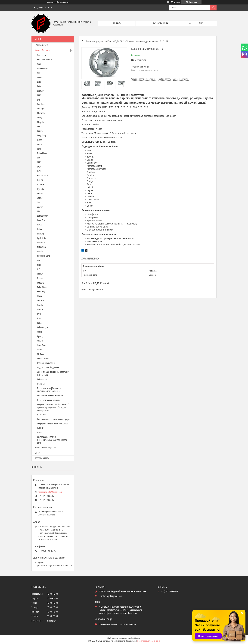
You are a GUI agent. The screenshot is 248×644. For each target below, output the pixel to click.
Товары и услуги (94, 41)
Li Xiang (41, 234)
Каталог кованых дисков (46, 448)
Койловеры (42, 379)
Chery (40, 118)
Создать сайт (53, 2)
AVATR (40, 78)
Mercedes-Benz (43, 256)
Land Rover (42, 220)
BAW (39, 86)
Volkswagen (42, 327)
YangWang (42, 345)
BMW (39, 95)
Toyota (40, 319)
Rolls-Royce (42, 292)
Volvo (39, 332)
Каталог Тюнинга (42, 50)
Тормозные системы (46, 363)
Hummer (41, 185)
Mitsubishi (42, 247)
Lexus (40, 225)
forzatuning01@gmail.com (50, 492)
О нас (37, 453)
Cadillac (41, 104)
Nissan (40, 278)
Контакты (117, 23)
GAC (39, 158)
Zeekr (40, 350)
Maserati (41, 243)
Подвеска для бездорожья (49, 368)
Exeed (40, 140)
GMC (39, 162)
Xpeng (40, 336)
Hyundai (41, 189)
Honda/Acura (43, 176)
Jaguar (40, 198)
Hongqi (40, 180)
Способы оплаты (42, 458)
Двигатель (42, 415)
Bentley (40, 91)
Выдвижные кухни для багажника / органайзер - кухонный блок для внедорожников (53, 407)
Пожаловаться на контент (148, 641)
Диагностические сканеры (49, 400)
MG (38, 261)
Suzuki (40, 305)
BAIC (39, 82)
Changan (41, 109)
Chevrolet (41, 113)
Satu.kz (137, 638)
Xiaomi (40, 341)
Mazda (40, 252)
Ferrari (40, 145)
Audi (39, 64)
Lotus (39, 229)
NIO (39, 269)
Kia (39, 212)
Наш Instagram (42, 45)
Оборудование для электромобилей (53, 424)
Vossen (130, 41)
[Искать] (213, 8)
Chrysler (41, 122)
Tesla (39, 323)
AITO (39, 73)
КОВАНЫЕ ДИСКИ (115, 41)
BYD (39, 100)
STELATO (40, 301)
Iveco (39, 433)
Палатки (41, 384)
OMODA (40, 274)
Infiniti (40, 194)
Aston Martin (43, 69)
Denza (40, 127)
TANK (39, 314)
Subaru (40, 310)
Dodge (40, 131)
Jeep (39, 202)
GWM (39, 167)
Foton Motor (42, 153)
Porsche (41, 283)
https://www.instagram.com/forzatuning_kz (54, 566)
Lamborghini (43, 216)
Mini (39, 265)
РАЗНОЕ (40, 428)
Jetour (40, 207)
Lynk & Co (41, 238)
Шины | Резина (44, 359)
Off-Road (41, 354)
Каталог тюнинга (160, 23)
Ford (39, 149)
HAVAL (40, 171)
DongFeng (42, 136)
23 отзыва (175, 2)
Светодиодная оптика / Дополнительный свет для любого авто (52, 440)
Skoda (40, 296)
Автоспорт (42, 55)
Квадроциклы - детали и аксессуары (53, 419)
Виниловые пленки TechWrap (50, 396)
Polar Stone (42, 287)
